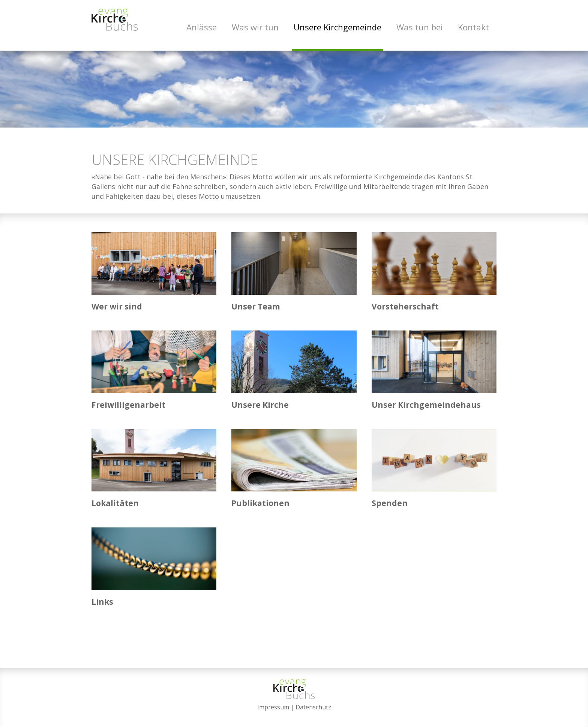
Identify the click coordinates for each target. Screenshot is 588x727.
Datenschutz (313, 707)
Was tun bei (420, 27)
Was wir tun (255, 27)
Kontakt (473, 27)
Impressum (273, 707)
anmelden (294, 716)
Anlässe (202, 27)
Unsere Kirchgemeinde (337, 27)
